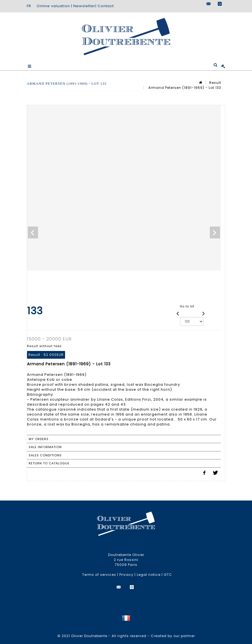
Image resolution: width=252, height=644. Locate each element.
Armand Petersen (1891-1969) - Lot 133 (184, 88)
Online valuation (53, 6)
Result (215, 83)
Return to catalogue (49, 463)
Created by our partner (173, 636)
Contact (106, 6)
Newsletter (84, 6)
